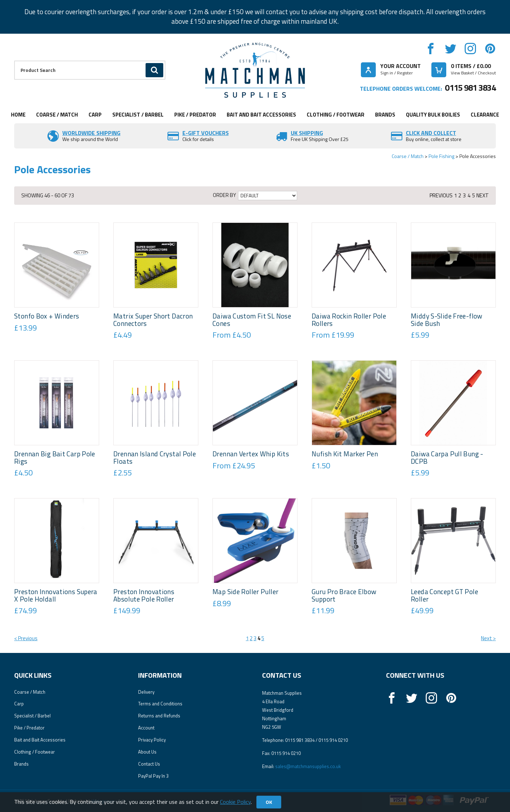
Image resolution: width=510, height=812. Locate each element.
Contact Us (149, 764)
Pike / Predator (195, 115)
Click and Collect (431, 133)
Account (146, 728)
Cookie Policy (235, 802)
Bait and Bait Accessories (261, 115)
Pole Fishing (441, 156)
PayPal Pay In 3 (153, 776)
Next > (488, 638)
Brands (385, 115)
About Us (147, 752)
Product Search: (14, 61)
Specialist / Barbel (138, 115)
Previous (441, 195)
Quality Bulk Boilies (433, 115)
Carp (95, 115)
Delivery (146, 692)
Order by (224, 195)
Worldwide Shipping (91, 133)
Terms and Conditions (160, 704)
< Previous (26, 638)
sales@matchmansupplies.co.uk (308, 766)
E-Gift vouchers (206, 133)
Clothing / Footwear (336, 115)
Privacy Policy (152, 740)
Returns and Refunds (159, 716)
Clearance (485, 115)
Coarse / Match (57, 115)
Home (18, 115)
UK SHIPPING (307, 133)
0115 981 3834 (470, 88)
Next (483, 195)
